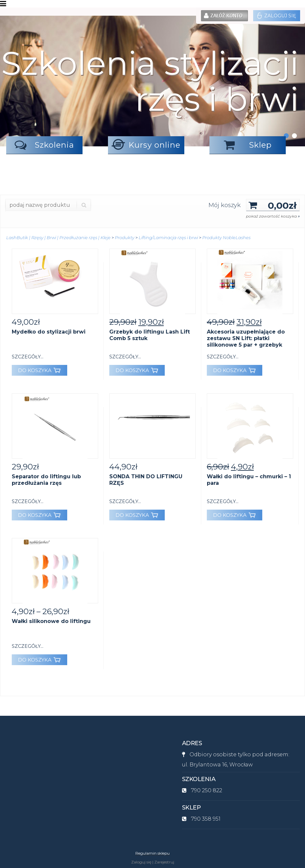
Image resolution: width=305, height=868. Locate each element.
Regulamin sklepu (152, 853)
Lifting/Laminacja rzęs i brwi (168, 237)
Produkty (125, 237)
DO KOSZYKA (39, 370)
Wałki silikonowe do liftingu (51, 621)
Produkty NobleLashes (226, 237)
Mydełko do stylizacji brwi (49, 332)
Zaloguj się (277, 16)
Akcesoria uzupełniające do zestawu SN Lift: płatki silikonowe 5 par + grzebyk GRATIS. (246, 342)
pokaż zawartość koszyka (273, 216)
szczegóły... (28, 357)
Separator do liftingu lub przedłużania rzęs (46, 480)
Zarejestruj (164, 862)
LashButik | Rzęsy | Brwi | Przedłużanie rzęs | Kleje (58, 237)
